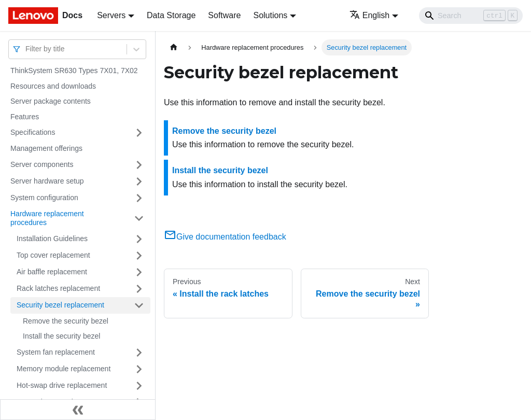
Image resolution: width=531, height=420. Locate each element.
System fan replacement (56, 352)
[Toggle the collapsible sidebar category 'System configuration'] (139, 198)
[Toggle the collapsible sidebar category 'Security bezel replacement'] (139, 305)
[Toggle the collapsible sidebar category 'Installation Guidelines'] (139, 239)
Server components (42, 164)
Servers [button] (111, 15)
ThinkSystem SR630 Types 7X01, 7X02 (74, 71)
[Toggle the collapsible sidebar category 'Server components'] (139, 165)
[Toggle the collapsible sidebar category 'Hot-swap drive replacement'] (139, 386)
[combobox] (26, 49)
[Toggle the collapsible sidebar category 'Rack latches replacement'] (139, 289)
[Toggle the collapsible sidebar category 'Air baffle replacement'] (139, 272)
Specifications (33, 132)
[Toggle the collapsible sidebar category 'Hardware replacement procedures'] (139, 219)
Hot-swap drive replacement (62, 385)
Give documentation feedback (225, 237)
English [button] (369, 15)
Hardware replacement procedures (47, 218)
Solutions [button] (270, 15)
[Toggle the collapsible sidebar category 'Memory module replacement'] (139, 369)
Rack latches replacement (58, 288)
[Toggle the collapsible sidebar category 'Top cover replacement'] (139, 256)
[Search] (471, 16)
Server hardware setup (47, 181)
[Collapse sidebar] (78, 410)
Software (224, 15)
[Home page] (174, 47)
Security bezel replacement (60, 305)
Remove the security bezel (66, 321)
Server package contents (51, 101)
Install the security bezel (61, 336)
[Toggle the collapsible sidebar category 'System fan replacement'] (139, 353)
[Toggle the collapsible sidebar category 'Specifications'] (139, 133)
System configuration (44, 198)
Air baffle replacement (52, 272)
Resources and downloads (53, 86)
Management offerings (46, 148)
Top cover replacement (53, 255)
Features (25, 117)
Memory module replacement (64, 369)
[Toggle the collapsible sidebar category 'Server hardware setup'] (139, 181)
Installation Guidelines (52, 239)
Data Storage (171, 15)
